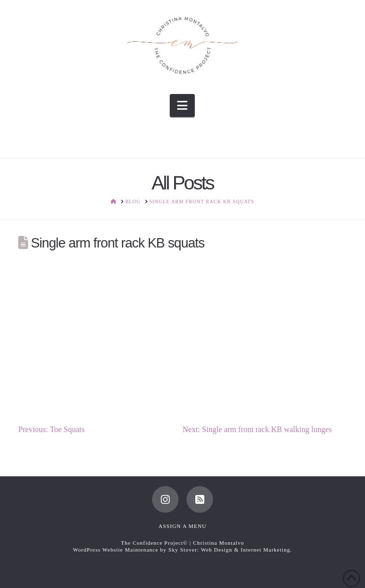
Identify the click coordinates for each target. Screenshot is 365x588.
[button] (182, 106)
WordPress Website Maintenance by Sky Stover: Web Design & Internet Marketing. (182, 550)
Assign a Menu (182, 526)
